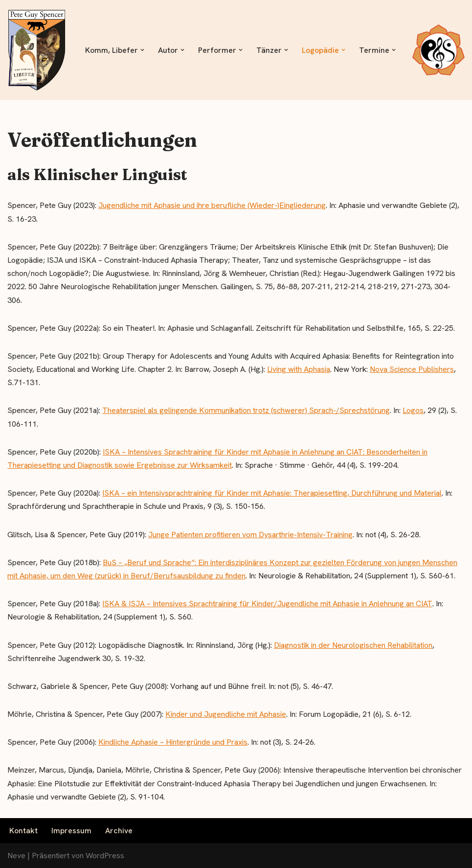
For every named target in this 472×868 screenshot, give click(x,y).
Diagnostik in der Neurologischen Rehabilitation (353, 645)
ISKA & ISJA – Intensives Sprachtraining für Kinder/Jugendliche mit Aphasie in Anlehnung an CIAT (267, 604)
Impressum (71, 831)
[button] (142, 50)
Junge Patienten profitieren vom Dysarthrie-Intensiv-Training (250, 535)
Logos (413, 410)
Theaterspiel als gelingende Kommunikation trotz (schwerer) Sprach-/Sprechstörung (246, 410)
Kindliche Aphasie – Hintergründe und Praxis (173, 742)
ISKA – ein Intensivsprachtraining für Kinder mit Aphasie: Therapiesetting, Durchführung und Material (272, 493)
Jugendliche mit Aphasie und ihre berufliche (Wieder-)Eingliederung (212, 205)
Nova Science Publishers (412, 369)
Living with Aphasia (299, 369)
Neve (16, 856)
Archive (119, 831)
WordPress (105, 856)
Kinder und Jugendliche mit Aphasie (226, 714)
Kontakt (23, 831)
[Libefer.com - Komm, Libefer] (37, 50)
